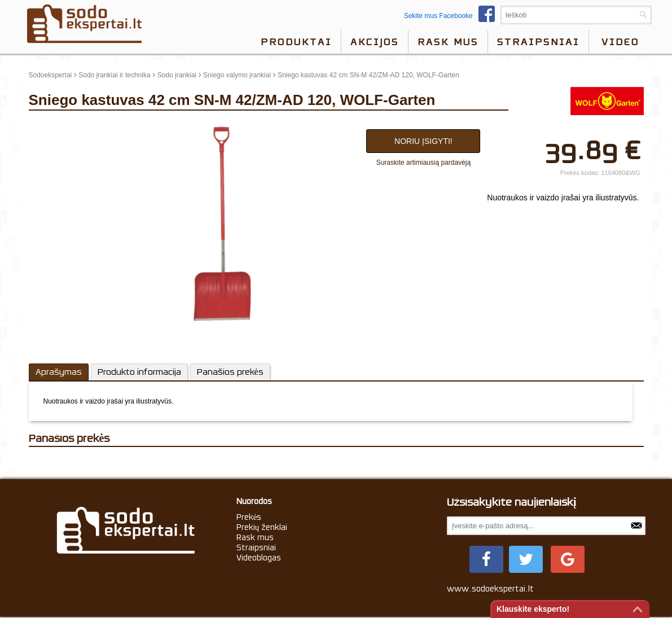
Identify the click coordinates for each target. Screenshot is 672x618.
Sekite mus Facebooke (452, 16)
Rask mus (448, 42)
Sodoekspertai (50, 75)
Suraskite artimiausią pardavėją (423, 163)
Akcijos (375, 42)
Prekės (249, 517)
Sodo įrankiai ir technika (114, 75)
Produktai (296, 42)
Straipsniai (538, 42)
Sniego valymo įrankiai (237, 75)
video (620, 42)
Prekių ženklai (262, 527)
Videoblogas (259, 558)
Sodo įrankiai (177, 75)
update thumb (53, 126)
